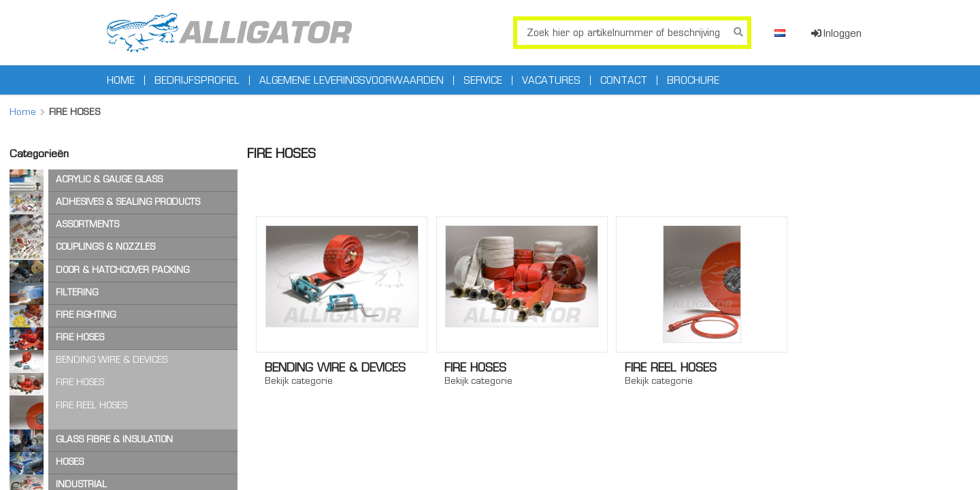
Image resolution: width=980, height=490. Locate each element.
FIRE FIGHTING (86, 315)
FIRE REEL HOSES (92, 405)
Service (483, 80)
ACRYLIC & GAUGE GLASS (109, 179)
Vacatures (551, 80)
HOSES (70, 462)
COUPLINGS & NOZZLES (105, 247)
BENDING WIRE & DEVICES (112, 360)
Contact (624, 80)
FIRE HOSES (80, 337)
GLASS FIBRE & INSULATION (114, 439)
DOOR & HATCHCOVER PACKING (122, 270)
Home (121, 80)
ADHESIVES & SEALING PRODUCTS (128, 202)
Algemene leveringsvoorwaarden (352, 80)
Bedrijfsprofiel (197, 80)
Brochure (693, 80)
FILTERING (77, 292)
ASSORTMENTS (87, 224)
